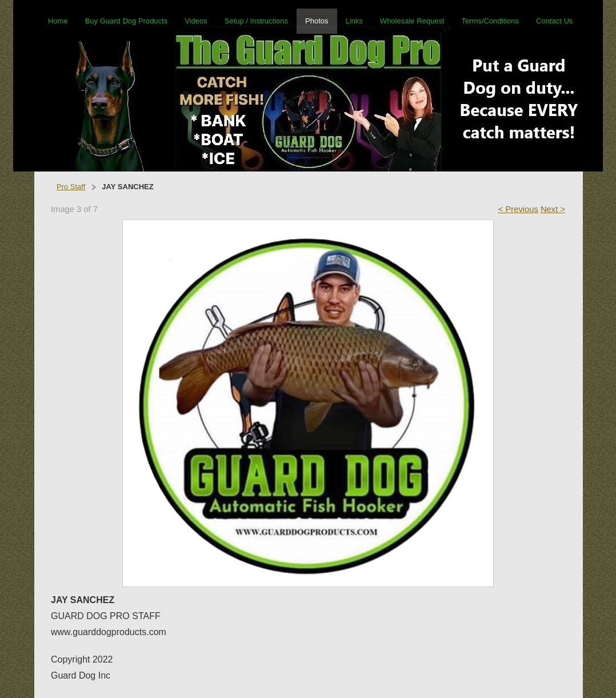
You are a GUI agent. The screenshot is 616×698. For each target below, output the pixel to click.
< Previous (518, 209)
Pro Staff (71, 187)
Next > (553, 209)
